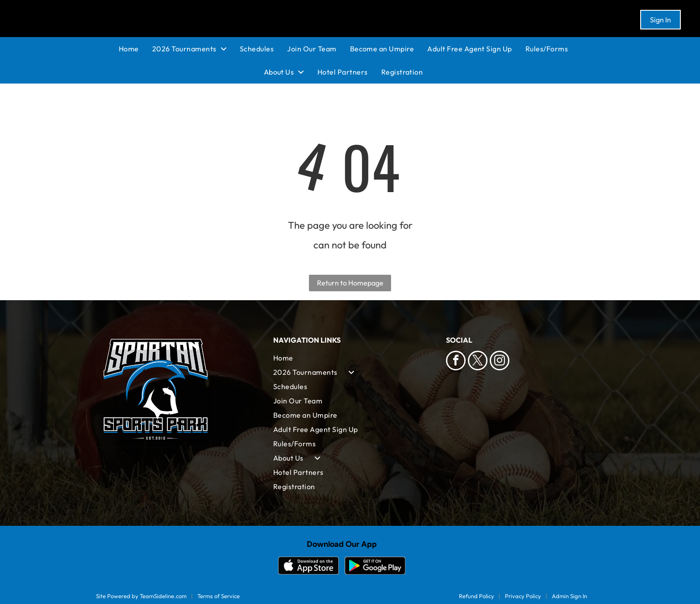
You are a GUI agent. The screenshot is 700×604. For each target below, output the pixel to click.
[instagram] (500, 362)
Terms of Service (219, 596)
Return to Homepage (350, 283)
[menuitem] (135, 49)
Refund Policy (477, 596)
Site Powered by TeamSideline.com (141, 596)
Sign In (660, 20)
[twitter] (478, 362)
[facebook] (456, 362)
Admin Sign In (569, 596)
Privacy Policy (523, 596)
